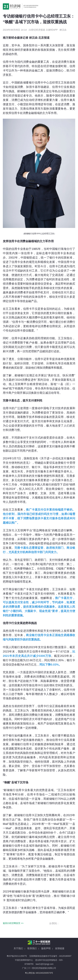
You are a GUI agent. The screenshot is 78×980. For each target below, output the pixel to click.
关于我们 (18, 948)
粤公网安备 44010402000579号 (39, 973)
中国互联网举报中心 (24, 960)
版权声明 (46, 948)
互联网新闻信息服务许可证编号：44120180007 (50, 956)
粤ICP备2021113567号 (17, 956)
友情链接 (60, 948)
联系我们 (32, 948)
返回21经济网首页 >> (13, 923)
